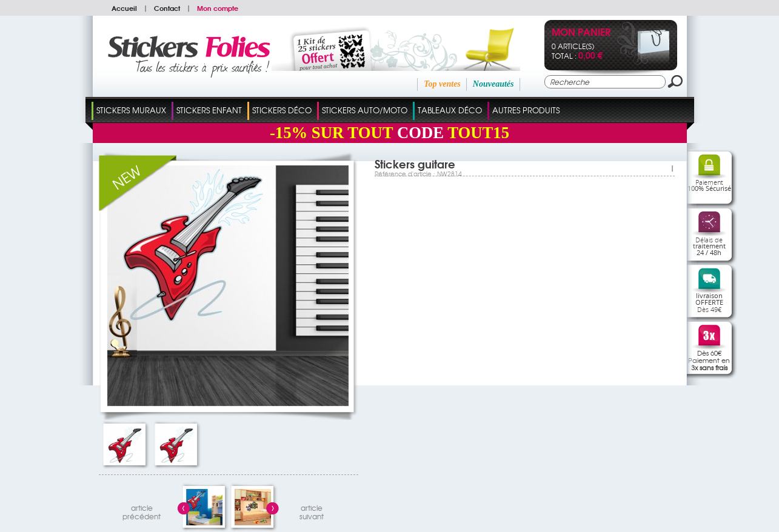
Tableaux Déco (450, 110)
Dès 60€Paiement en (709, 360)
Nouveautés (493, 84)
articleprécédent (142, 510)
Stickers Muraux (131, 110)
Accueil (124, 8)
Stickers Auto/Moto (365, 110)
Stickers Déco (282, 110)
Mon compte (218, 8)
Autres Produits (526, 110)
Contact (167, 8)
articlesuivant (312, 510)
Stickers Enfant (209, 110)
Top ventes (442, 84)
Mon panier (581, 33)
